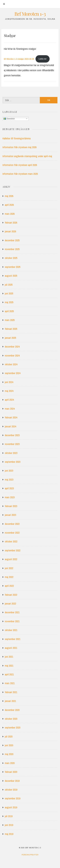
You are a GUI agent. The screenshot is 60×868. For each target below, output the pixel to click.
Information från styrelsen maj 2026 (20, 147)
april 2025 (9, 311)
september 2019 (13, 798)
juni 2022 (9, 568)
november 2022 (12, 533)
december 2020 (12, 710)
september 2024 (13, 373)
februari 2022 (11, 595)
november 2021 (12, 621)
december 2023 (12, 435)
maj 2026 (9, 196)
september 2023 (13, 462)
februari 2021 (11, 692)
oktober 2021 (11, 630)
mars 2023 (10, 497)
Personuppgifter (30, 855)
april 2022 (9, 586)
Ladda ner (43, 59)
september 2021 (13, 639)
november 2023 (12, 444)
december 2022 (12, 524)
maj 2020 (9, 754)
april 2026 (9, 205)
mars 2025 (10, 320)
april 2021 (9, 674)
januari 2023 (10, 515)
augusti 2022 (11, 559)
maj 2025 (9, 302)
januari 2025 (10, 338)
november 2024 (12, 356)
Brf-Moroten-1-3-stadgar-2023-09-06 (19, 59)
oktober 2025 (11, 258)
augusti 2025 (11, 276)
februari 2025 (11, 329)
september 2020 (13, 728)
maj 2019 (9, 834)
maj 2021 (9, 666)
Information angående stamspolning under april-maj (27, 156)
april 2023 (9, 488)
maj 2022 (9, 577)
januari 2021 (10, 701)
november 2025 (12, 249)
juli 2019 (9, 816)
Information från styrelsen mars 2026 (20, 174)
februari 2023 (11, 506)
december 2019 (12, 781)
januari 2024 (10, 426)
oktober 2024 (11, 364)
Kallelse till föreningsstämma (17, 138)
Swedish (9, 119)
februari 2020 (11, 772)
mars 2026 (10, 214)
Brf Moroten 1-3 (30, 14)
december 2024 (12, 347)
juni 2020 (9, 745)
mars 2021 (10, 683)
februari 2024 (11, 417)
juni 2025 (9, 293)
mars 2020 (10, 763)
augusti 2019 (11, 807)
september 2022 (13, 550)
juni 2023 (9, 471)
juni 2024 (9, 382)
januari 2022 (10, 604)
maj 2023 (9, 480)
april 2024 (9, 400)
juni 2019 (9, 825)
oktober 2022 (11, 541)
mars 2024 (10, 409)
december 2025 (12, 240)
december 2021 (12, 612)
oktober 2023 (11, 453)
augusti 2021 (11, 648)
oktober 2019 (11, 790)
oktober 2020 (11, 719)
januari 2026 (10, 231)
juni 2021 (9, 657)
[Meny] (4, 4)
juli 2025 (9, 285)
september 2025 (13, 267)
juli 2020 (9, 736)
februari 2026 (11, 223)
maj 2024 (9, 391)
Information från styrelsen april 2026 (20, 165)
